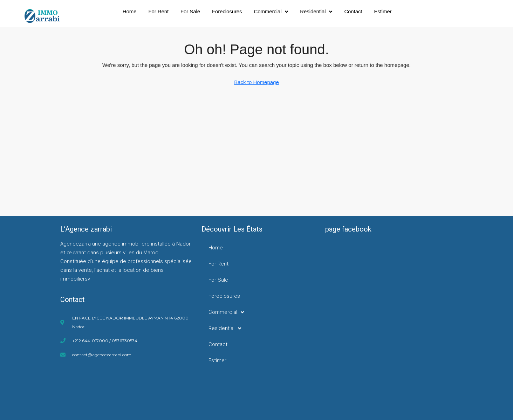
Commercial (271, 12)
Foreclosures (227, 11)
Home (130, 11)
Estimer (383, 11)
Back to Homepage (256, 82)
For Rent (158, 11)
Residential (316, 12)
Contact (353, 11)
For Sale (190, 11)
